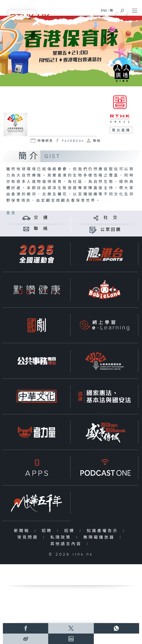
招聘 (48, 531)
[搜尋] (122, 9)
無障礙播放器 (100, 537)
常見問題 (29, 537)
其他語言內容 (67, 544)
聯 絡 (41, 229)
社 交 (111, 218)
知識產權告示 (104, 531)
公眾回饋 (111, 230)
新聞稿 (23, 531)
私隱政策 (62, 537)
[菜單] (135, 9)
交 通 (41, 218)
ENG (104, 10)
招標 (71, 531)
